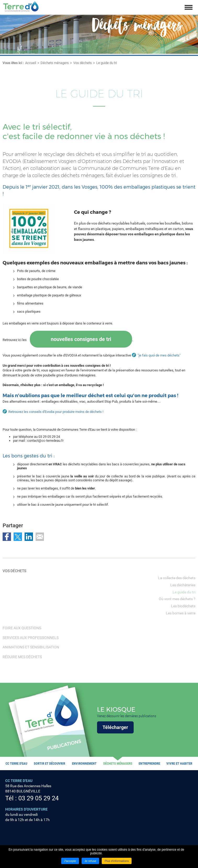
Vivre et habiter (179, 763)
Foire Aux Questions (22, 628)
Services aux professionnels (31, 638)
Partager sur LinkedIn (29, 537)
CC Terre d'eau (16, 763)
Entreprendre (149, 763)
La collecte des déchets (177, 578)
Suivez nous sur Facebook (9, 834)
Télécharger (115, 727)
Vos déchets (83, 63)
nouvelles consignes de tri (81, 339)
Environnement (84, 763)
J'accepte (70, 861)
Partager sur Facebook (7, 537)
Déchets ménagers (55, 63)
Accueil (31, 63)
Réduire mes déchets (22, 657)
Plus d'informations (117, 861)
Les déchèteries (183, 585)
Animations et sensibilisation (31, 647)
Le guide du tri (107, 63)
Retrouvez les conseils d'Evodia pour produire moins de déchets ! (56, 412)
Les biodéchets (183, 606)
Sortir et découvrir (49, 763)
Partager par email (40, 537)
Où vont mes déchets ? (177, 599)
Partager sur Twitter (18, 537)
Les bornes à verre (181, 613)
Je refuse (90, 861)
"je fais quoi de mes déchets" (159, 355)
